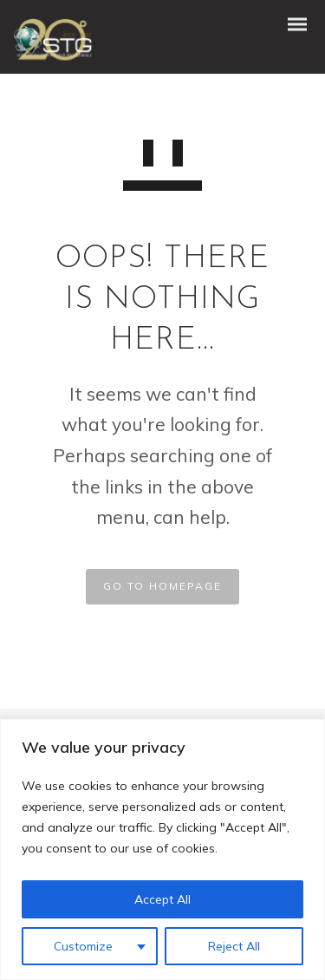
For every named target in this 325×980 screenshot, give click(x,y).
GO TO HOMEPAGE (162, 586)
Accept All (162, 899)
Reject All (234, 946)
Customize (83, 946)
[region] (162, 849)
